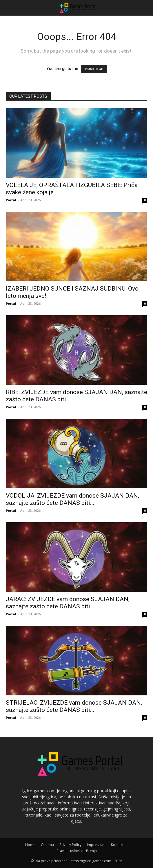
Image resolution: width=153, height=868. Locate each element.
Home (30, 845)
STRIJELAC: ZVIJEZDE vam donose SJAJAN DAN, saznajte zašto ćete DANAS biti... (74, 706)
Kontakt (117, 845)
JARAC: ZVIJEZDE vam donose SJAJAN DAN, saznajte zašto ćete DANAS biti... (68, 603)
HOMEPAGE (94, 69)
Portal (11, 200)
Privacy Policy (70, 845)
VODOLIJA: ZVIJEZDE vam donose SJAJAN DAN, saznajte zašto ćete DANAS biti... (72, 499)
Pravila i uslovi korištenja (77, 851)
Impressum (96, 845)
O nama (47, 845)
